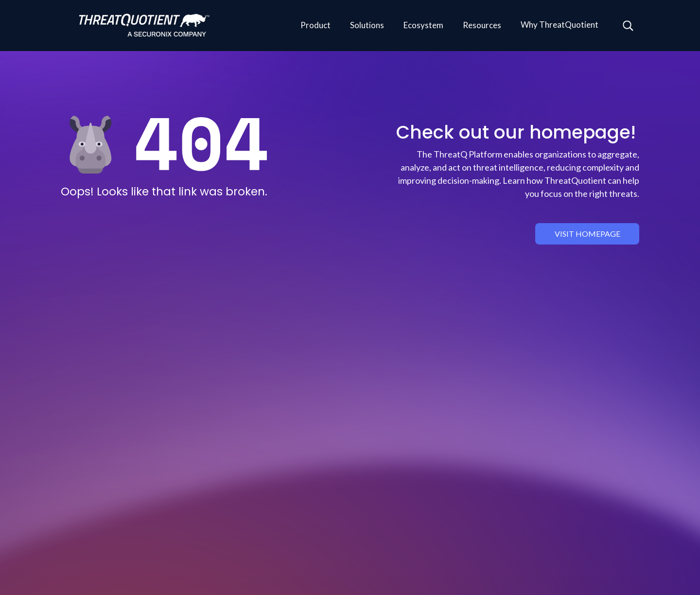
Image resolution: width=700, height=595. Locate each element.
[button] (315, 26)
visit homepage (587, 234)
